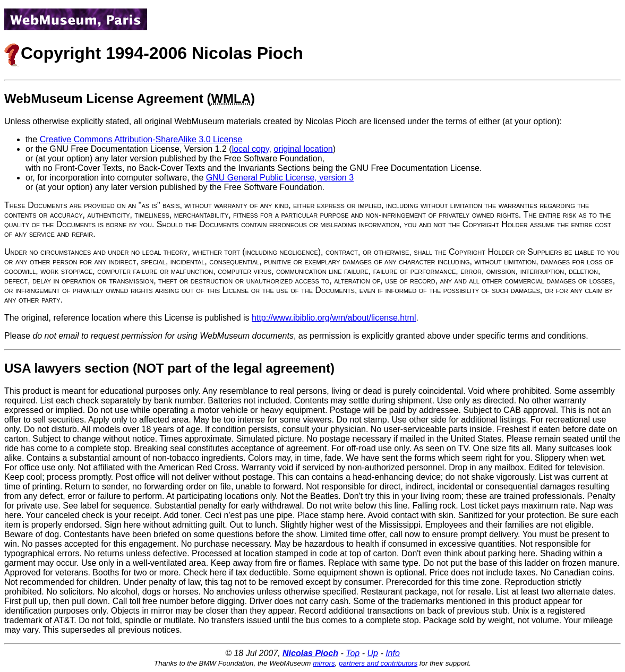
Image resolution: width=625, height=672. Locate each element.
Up (372, 653)
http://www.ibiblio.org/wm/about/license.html (334, 318)
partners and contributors (378, 663)
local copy (251, 149)
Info (393, 653)
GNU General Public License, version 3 (280, 178)
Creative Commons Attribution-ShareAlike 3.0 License (141, 139)
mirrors (324, 663)
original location (303, 149)
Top (353, 653)
